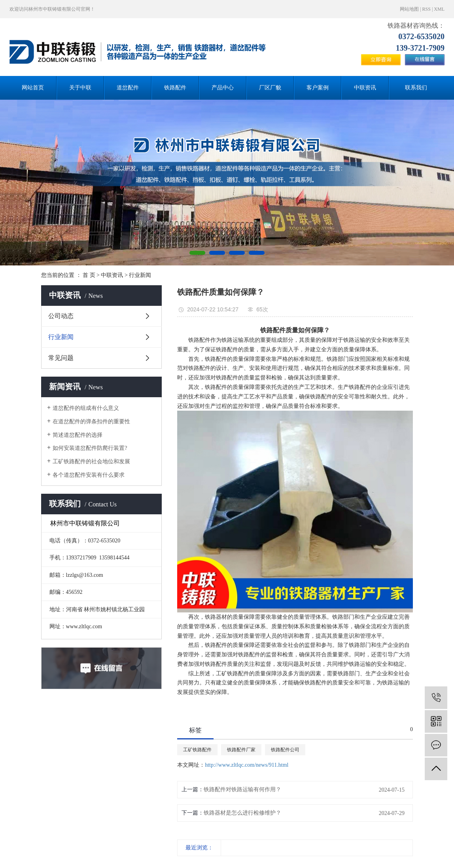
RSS (427, 9)
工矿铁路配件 (197, 750)
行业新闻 (140, 275)
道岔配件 (128, 88)
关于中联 (80, 88)
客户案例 (318, 88)
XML (439, 9)
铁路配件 (175, 88)
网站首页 (33, 88)
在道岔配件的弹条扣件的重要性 (91, 422)
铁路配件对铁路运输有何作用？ (242, 789)
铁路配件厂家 (241, 750)
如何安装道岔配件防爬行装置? (90, 448)
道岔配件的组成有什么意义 (86, 408)
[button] (197, 253)
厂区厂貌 (270, 88)
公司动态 (61, 316)
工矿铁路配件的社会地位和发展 (91, 461)
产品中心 (223, 88)
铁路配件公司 (285, 750)
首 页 (89, 275)
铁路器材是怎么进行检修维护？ (242, 813)
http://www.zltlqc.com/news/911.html (247, 765)
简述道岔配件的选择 (78, 435)
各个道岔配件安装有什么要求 (89, 475)
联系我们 (416, 88)
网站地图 (409, 9)
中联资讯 (365, 88)
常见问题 (61, 358)
